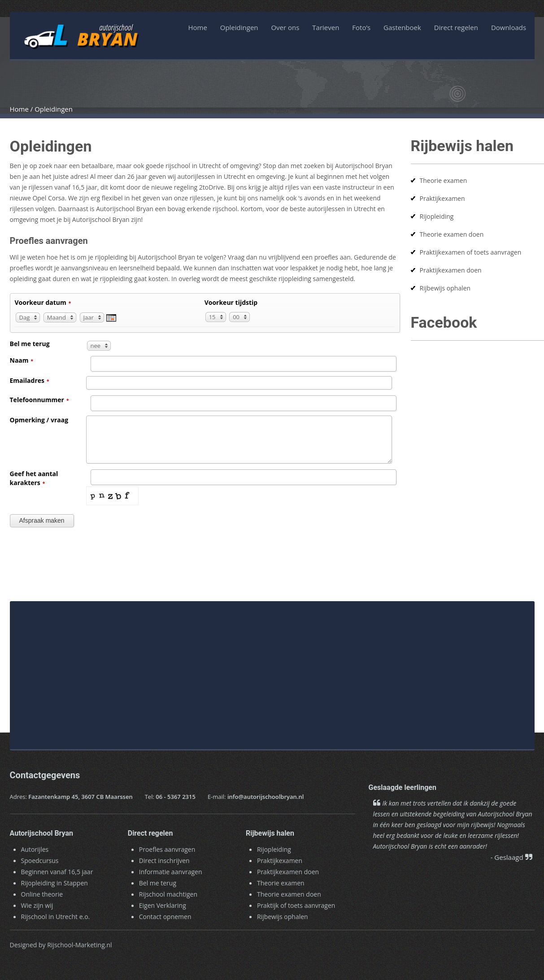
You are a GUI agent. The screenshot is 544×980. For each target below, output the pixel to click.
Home (197, 27)
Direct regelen (456, 27)
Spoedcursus (40, 861)
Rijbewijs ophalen (445, 288)
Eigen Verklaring (163, 905)
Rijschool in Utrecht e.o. (56, 917)
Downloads (509, 27)
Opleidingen (239, 27)
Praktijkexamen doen (451, 270)
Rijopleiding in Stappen (54, 883)
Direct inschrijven (164, 861)
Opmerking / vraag (39, 420)
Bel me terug (30, 344)
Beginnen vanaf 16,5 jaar (57, 872)
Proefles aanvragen (167, 849)
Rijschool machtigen (168, 894)
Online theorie (42, 894)
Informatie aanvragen (171, 872)
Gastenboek (402, 27)
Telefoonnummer (39, 400)
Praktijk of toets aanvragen (296, 905)
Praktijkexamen (442, 198)
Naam (22, 360)
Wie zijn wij (37, 905)
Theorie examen (444, 180)
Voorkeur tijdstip (231, 302)
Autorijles (35, 849)
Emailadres (30, 380)
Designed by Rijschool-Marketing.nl (61, 945)
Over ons (285, 27)
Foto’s (361, 27)
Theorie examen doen (452, 234)
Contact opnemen (165, 917)
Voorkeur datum (43, 302)
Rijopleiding (437, 216)
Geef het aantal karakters (34, 478)
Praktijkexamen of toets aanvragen (471, 252)
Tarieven (326, 27)
